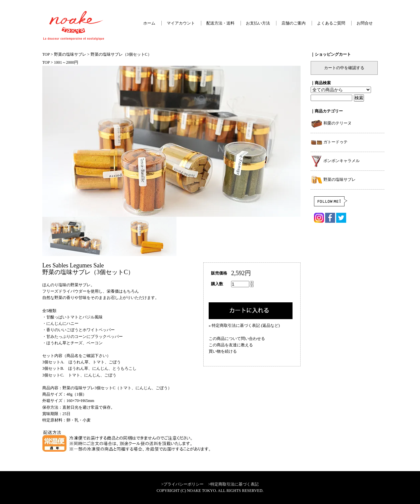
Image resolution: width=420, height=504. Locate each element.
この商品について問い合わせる (237, 339)
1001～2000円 (66, 62)
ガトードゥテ (329, 142)
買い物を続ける (223, 351)
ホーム (149, 23)
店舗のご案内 (294, 23)
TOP (46, 54)
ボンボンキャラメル (335, 161)
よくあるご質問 (331, 23)
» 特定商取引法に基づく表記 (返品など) (244, 325)
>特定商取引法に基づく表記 (234, 484)
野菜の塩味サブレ (70, 54)
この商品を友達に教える (231, 345)
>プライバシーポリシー (183, 484)
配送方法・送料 (220, 23)
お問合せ (365, 23)
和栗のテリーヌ (331, 123)
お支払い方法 (258, 23)
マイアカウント (181, 23)
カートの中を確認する (344, 68)
